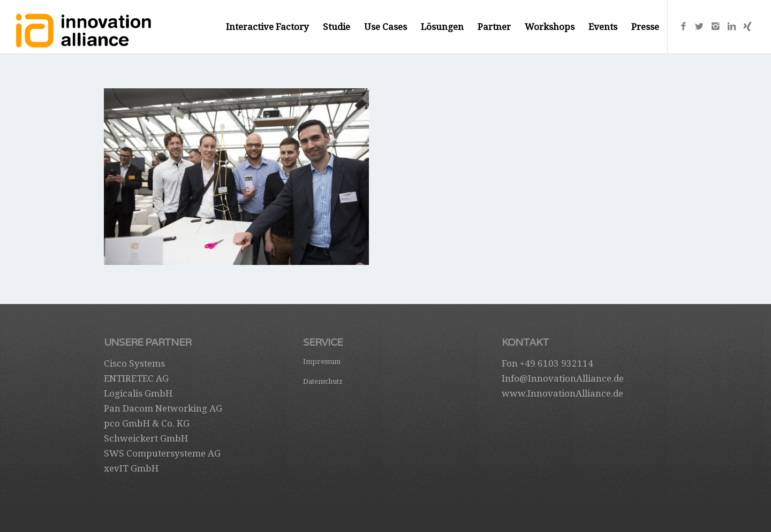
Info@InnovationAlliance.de (563, 378)
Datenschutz (323, 381)
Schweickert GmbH (146, 438)
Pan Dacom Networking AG (163, 408)
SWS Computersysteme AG (162, 453)
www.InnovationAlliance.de (562, 393)
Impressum (322, 362)
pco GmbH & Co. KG (147, 423)
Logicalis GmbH (138, 393)
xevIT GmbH (131, 468)
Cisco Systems (134, 363)
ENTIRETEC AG (136, 378)
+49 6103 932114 (557, 363)
